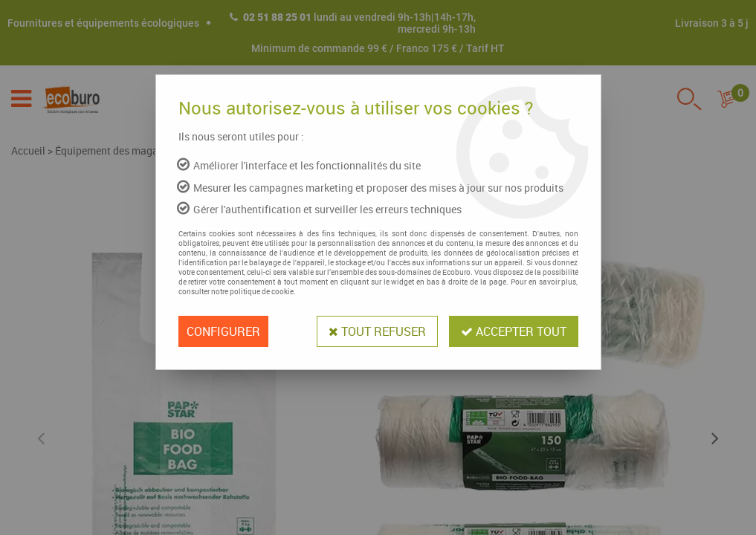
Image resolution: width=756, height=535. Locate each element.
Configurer (223, 331)
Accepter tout (514, 331)
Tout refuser (377, 331)
